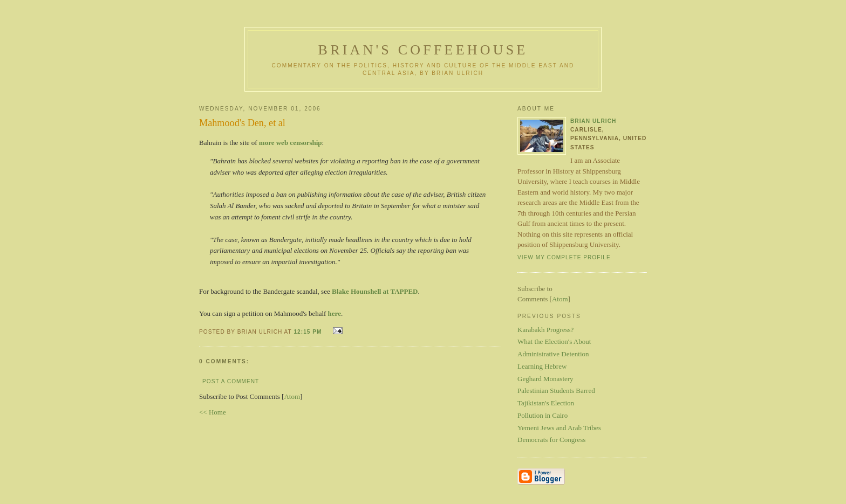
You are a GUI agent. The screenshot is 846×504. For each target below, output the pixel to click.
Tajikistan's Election (546, 403)
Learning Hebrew (542, 366)
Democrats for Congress (551, 440)
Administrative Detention (553, 354)
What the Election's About (554, 341)
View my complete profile (564, 257)
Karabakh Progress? (545, 330)
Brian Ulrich (593, 121)
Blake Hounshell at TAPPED (375, 291)
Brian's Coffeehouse (423, 50)
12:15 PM (309, 332)
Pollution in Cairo (543, 415)
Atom (292, 396)
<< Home (213, 412)
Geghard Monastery (545, 379)
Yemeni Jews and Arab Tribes (559, 428)
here (335, 313)
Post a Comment (231, 381)
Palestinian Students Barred (556, 391)
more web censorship (291, 143)
